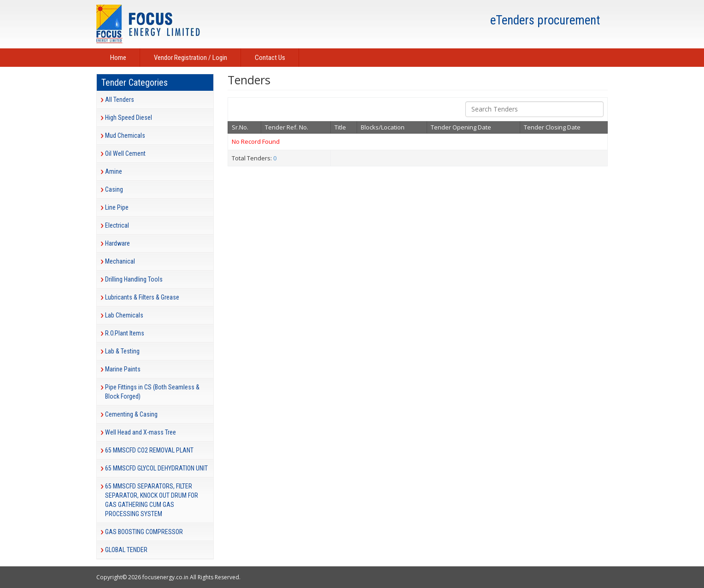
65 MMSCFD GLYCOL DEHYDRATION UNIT (156, 468)
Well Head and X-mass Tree (141, 432)
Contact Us (270, 58)
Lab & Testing (122, 351)
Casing (114, 189)
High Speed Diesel (129, 118)
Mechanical (120, 261)
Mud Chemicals (125, 135)
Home (118, 58)
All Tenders (120, 100)
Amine (114, 171)
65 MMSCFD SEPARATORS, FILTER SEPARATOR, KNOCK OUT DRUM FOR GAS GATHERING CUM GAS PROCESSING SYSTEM (152, 500)
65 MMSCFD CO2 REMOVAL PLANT (149, 450)
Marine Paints (123, 369)
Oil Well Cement (125, 153)
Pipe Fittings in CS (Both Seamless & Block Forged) (152, 392)
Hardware (117, 243)
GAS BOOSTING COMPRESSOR (144, 532)
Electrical (117, 225)
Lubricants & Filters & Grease (142, 297)
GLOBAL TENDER (126, 550)
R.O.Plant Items (125, 333)
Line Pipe (117, 207)
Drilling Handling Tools (134, 279)
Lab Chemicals (124, 315)
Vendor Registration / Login (191, 58)
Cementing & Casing (131, 414)
